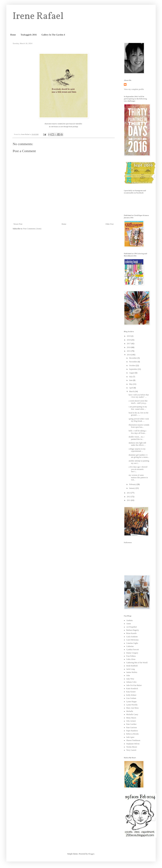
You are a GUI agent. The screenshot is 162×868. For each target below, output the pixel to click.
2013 (129, 493)
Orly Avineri (131, 721)
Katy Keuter (131, 692)
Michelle (130, 711)
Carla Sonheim (132, 637)
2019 (129, 336)
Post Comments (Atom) (32, 229)
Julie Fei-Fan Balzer (134, 685)
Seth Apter (130, 737)
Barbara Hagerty (133, 630)
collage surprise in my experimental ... (137, 450)
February (133, 484)
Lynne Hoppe (131, 702)
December (133, 358)
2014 (129, 355)
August (132, 373)
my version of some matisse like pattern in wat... (138, 477)
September (133, 369)
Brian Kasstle (131, 633)
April (131, 388)
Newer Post (18, 224)
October (132, 365)
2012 (129, 497)
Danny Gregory (132, 653)
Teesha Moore (132, 747)
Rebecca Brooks (132, 734)
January (132, 488)
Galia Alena (131, 659)
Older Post (110, 224)
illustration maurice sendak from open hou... (139, 426)
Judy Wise (130, 679)
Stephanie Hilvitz (133, 744)
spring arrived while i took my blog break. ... (139, 420)
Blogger (91, 854)
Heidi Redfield (132, 666)
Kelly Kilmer (131, 695)
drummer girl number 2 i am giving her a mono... (139, 456)
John (128, 675)
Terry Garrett (131, 750)
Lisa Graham (131, 698)
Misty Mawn (131, 718)
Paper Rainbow (132, 731)
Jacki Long (130, 669)
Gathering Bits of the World (137, 663)
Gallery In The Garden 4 (53, 35)
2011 (129, 500)
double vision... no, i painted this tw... (136, 438)
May (131, 384)
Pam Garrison (132, 727)
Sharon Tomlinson (133, 740)
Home (13, 35)
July (131, 377)
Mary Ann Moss (132, 708)
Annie (129, 624)
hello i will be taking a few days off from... (137, 432)
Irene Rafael (38, 16)
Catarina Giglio (132, 643)
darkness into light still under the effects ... (137, 444)
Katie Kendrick (132, 689)
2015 (129, 351)
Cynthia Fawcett (133, 650)
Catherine (130, 646)
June (131, 380)
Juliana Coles (131, 682)
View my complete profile (134, 89)
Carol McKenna (132, 640)
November (133, 362)
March (132, 391)
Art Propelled (131, 627)
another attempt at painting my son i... (139, 462)
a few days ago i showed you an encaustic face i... (138, 469)
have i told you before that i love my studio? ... (139, 396)
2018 (129, 340)
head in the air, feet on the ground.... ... (138, 414)
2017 (129, 344)
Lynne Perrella (132, 705)
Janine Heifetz (132, 672)
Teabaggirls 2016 (29, 35)
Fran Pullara (131, 656)
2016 (129, 347)
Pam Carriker (131, 724)
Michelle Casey (132, 714)
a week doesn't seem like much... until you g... (138, 402)
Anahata (129, 620)
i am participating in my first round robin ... (138, 408)
